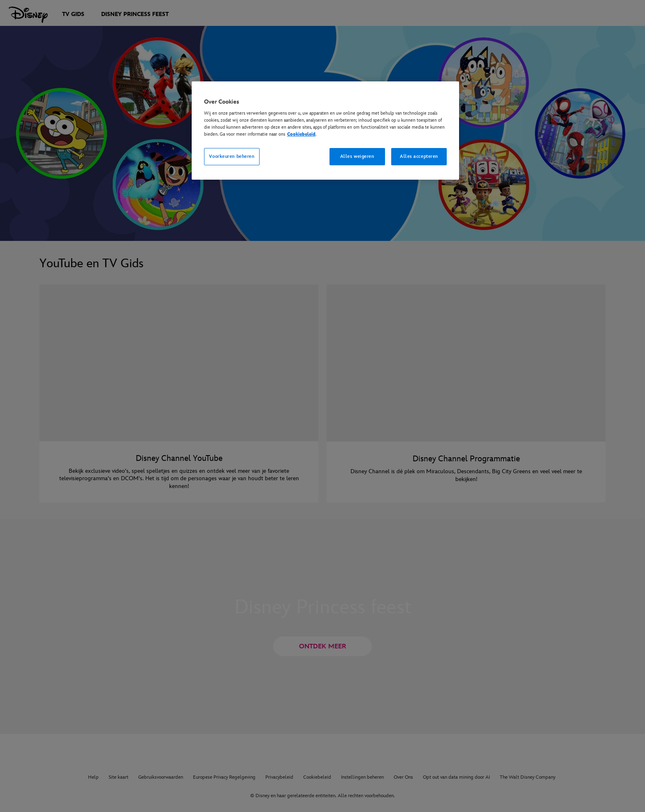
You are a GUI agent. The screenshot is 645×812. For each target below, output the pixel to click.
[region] (325, 131)
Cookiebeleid (301, 134)
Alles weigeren (357, 156)
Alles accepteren (419, 156)
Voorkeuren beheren (232, 156)
